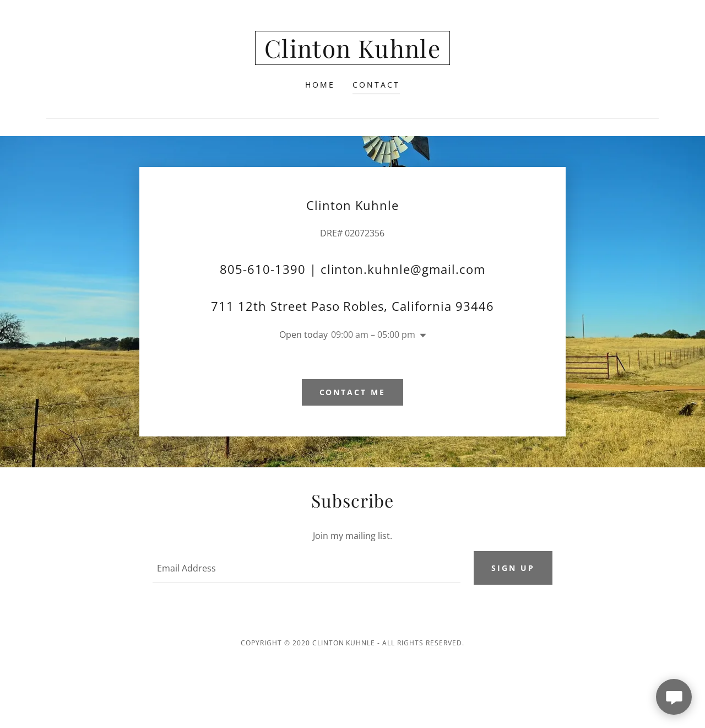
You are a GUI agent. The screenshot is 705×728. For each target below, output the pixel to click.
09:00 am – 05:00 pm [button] (373, 335)
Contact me (353, 392)
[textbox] (306, 568)
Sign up (513, 568)
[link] (353, 55)
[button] (421, 336)
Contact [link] (376, 85)
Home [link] (320, 85)
